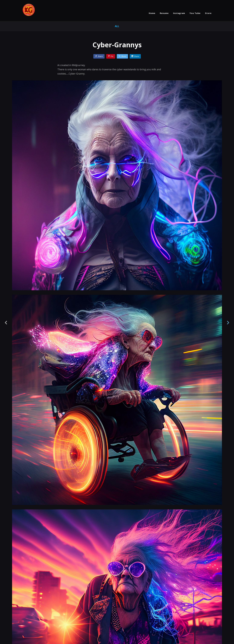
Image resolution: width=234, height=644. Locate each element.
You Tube (195, 13)
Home (152, 13)
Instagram (179, 13)
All (117, 26)
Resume (164, 13)
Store (208, 13)
